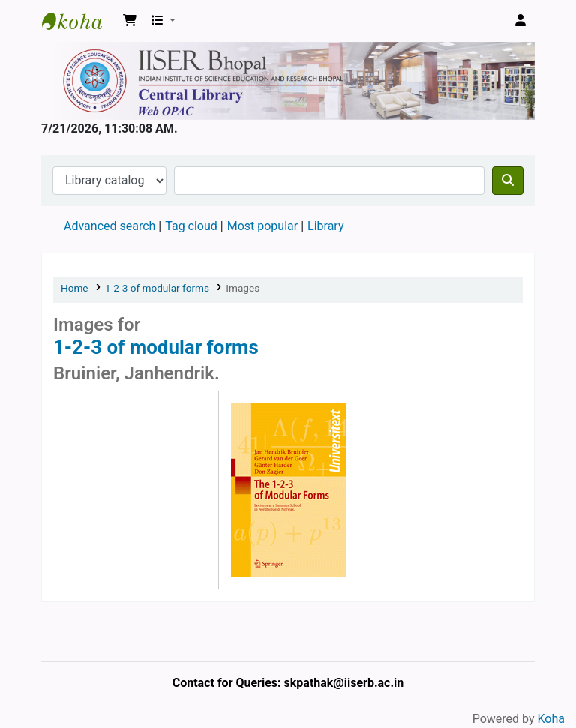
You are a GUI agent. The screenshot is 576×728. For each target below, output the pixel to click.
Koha (551, 719)
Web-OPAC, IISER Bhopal (79, 21)
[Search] (508, 181)
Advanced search (109, 226)
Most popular (262, 226)
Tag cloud (191, 226)
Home (75, 288)
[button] (130, 21)
